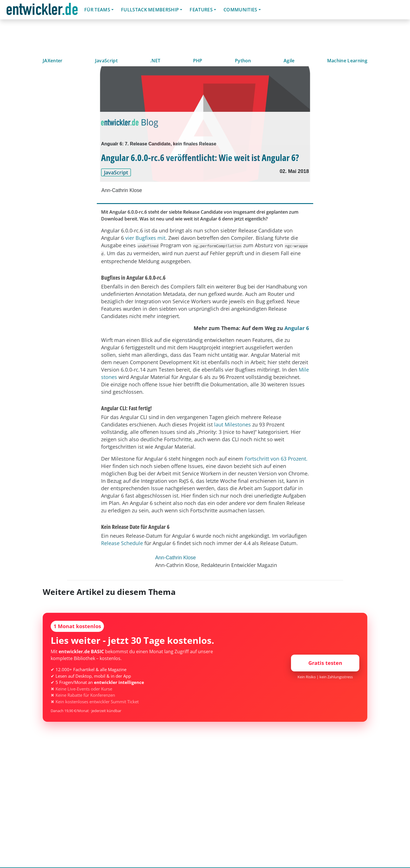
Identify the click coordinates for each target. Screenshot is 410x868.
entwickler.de (42, 11)
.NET (155, 61)
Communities (240, 10)
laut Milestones (232, 424)
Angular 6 (297, 328)
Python (243, 61)
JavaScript (106, 61)
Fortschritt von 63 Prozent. (276, 459)
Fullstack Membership (150, 10)
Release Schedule (122, 543)
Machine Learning (347, 61)
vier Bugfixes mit (145, 238)
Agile (289, 61)
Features (201, 10)
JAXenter (53, 61)
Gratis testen (325, 663)
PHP (198, 61)
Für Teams (97, 10)
